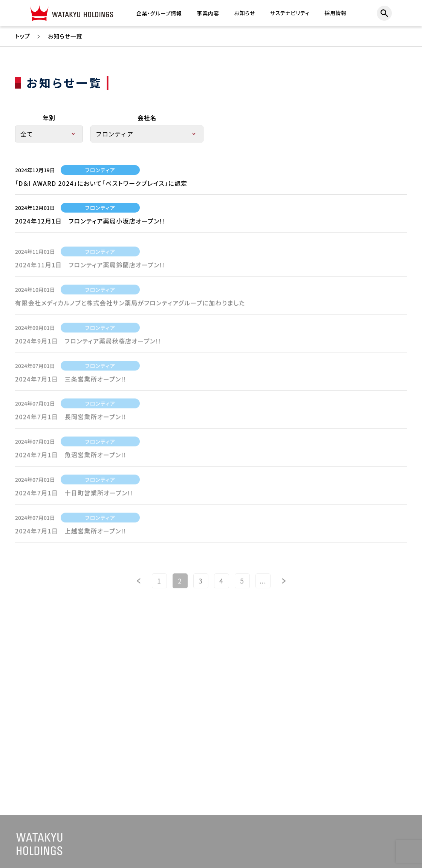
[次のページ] (284, 584)
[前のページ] (139, 584)
